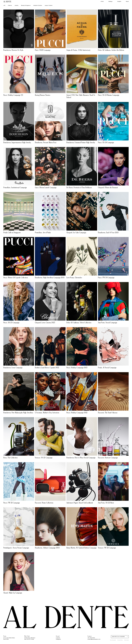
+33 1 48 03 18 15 (91, 638)
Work (102, 1)
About (127, 1)
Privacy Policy (120, 640)
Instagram (58, 639)
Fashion (10, 5)
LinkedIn (58, 638)
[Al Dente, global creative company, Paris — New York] (7, 2)
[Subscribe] (127, 637)
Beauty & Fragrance (26, 5)
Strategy (110, 1)
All (4, 5)
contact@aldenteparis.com (94, 639)
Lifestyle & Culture (38, 5)
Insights (119, 1)
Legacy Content (49, 5)
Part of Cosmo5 (113, 640)
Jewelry (16, 5)
